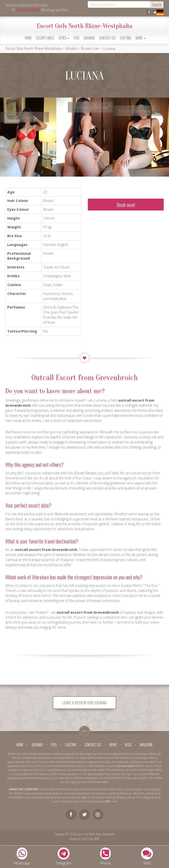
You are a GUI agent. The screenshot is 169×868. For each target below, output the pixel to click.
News (113, 745)
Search (157, 5)
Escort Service (85, 473)
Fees (77, 38)
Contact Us (107, 38)
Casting (126, 38)
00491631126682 (28, 10)
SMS (147, 857)
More (141, 38)
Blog (128, 745)
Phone (105, 857)
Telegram (64, 857)
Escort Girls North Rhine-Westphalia (84, 26)
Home (28, 38)
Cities (64, 38)
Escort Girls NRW (90, 839)
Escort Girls (45, 38)
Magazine (146, 745)
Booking (89, 38)
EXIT (108, 802)
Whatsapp (22, 857)
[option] (28, 137)
